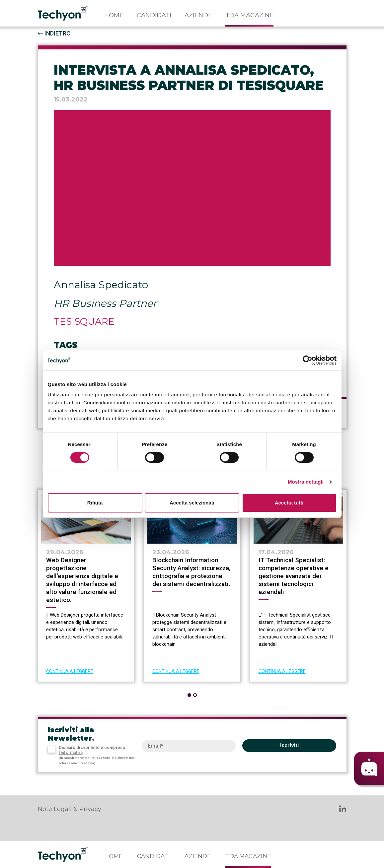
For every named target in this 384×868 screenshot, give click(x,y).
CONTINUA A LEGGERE (70, 671)
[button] (189, 695)
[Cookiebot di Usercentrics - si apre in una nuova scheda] (307, 360)
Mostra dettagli (306, 482)
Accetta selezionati (192, 503)
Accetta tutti (289, 503)
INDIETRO (54, 33)
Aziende (198, 15)
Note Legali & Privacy (70, 809)
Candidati (154, 15)
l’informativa (71, 752)
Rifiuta (95, 503)
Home (114, 15)
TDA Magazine (249, 15)
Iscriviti (289, 745)
